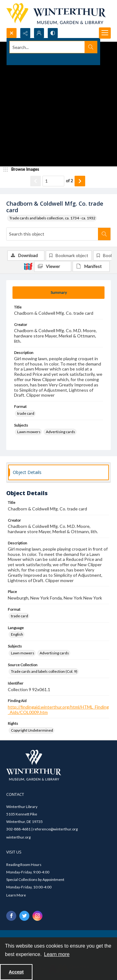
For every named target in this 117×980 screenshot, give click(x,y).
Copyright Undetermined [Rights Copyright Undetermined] (32, 730)
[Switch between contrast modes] (53, 33)
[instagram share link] (37, 916)
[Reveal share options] (25, 33)
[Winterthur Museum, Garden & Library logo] (56, 14)
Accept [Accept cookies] (16, 972)
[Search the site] (47, 47)
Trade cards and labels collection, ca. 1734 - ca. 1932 (52, 218)
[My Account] (39, 33)
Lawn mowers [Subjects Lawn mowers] (29, 432)
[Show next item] (80, 181)
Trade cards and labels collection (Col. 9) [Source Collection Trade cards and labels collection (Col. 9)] (44, 671)
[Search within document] (104, 234)
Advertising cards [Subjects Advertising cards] (61, 432)
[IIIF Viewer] (53, 266)
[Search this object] (52, 234)
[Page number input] (53, 181)
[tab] (58, 293)
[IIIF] (28, 266)
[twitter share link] (24, 916)
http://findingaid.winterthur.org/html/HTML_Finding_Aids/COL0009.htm (58, 710)
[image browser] (23, 170)
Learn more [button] (57, 954)
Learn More (16, 895)
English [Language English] (17, 634)
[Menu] (105, 33)
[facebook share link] (11, 916)
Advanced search (24, 58)
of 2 (69, 181)
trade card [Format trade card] (26, 413)
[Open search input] (12, 33)
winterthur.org (18, 837)
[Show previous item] (36, 181)
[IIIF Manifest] (91, 266)
